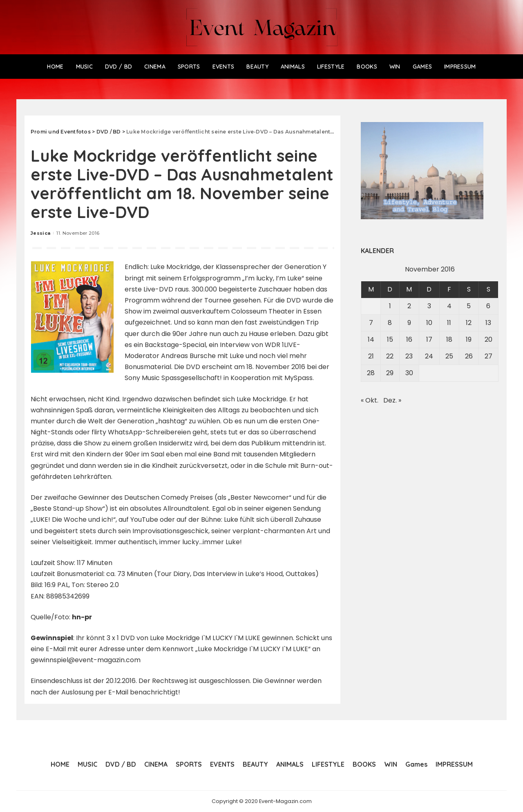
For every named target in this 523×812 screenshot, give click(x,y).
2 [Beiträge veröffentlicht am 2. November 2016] (409, 306)
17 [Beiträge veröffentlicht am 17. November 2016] (429, 339)
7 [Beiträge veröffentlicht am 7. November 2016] (371, 323)
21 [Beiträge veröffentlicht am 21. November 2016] (371, 356)
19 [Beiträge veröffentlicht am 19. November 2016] (469, 339)
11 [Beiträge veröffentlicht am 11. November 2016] (449, 323)
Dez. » (392, 400)
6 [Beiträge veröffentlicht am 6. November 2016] (488, 306)
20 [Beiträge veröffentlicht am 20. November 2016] (488, 339)
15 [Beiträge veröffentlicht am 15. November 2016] (390, 339)
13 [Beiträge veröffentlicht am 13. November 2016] (488, 323)
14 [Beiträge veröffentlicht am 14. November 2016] (371, 339)
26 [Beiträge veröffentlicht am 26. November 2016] (469, 356)
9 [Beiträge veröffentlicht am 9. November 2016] (409, 323)
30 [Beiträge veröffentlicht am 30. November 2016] (409, 373)
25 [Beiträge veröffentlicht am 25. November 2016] (449, 356)
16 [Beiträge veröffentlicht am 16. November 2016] (409, 339)
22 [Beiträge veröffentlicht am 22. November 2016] (390, 356)
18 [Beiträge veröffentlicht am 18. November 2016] (449, 339)
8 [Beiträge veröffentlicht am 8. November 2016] (390, 323)
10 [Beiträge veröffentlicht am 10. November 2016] (429, 323)
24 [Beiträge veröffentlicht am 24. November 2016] (429, 356)
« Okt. (370, 400)
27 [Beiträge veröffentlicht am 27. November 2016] (488, 356)
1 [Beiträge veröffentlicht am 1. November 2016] (390, 306)
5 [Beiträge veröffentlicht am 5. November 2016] (469, 306)
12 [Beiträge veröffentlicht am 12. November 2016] (469, 323)
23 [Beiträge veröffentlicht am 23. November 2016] (409, 356)
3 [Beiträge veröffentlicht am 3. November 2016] (429, 306)
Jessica (40, 233)
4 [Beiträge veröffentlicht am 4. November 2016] (449, 306)
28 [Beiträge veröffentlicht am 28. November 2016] (371, 373)
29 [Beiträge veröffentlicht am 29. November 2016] (390, 373)
